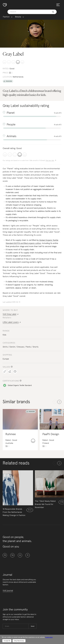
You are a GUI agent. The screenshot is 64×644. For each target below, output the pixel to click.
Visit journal (8, 591)
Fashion (6, 17)
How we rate (50, 161)
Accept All (7, 641)
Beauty (18, 17)
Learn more (49, 637)
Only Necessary (19, 641)
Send (33, 626)
